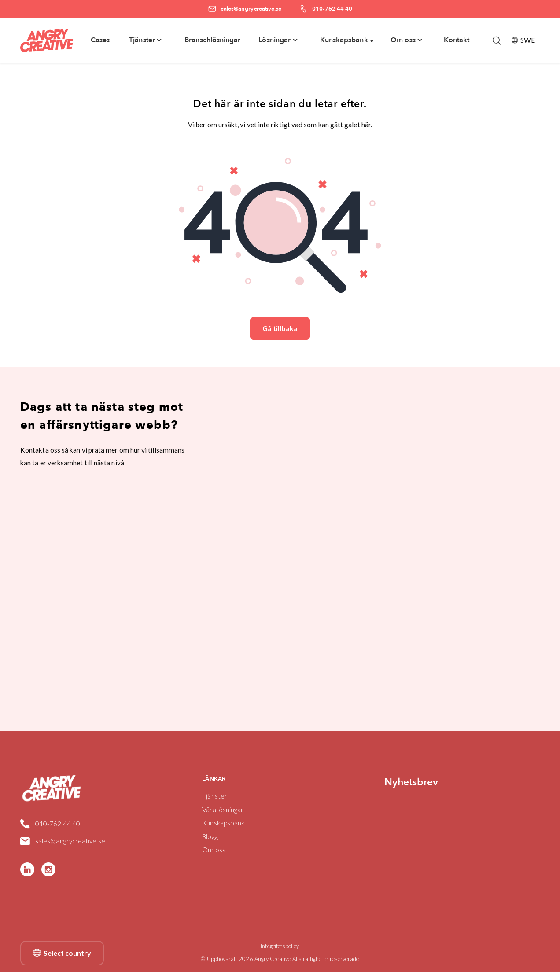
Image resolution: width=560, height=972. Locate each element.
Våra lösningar (223, 810)
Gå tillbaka (280, 328)
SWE (523, 40)
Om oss (214, 850)
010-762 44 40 (50, 824)
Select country (62, 953)
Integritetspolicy (280, 946)
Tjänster (215, 796)
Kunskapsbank (223, 823)
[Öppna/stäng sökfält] (497, 40)
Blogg (210, 836)
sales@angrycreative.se (63, 841)
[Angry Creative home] (47, 40)
